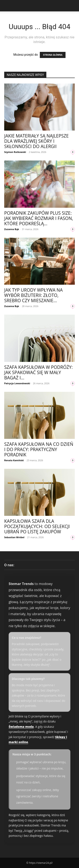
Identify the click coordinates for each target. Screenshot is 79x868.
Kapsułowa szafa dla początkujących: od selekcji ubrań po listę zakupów (37, 526)
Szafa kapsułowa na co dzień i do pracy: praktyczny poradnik (39, 449)
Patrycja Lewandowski (17, 383)
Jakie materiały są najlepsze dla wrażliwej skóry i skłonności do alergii (36, 141)
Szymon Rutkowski (15, 152)
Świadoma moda (21, 727)
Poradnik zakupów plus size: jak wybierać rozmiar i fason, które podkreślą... (39, 218)
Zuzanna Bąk (12, 229)
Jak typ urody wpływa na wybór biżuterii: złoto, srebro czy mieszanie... (33, 295)
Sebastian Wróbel (14, 537)
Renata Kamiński (14, 460)
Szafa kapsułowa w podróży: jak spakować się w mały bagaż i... (38, 372)
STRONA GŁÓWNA (53, 55)
